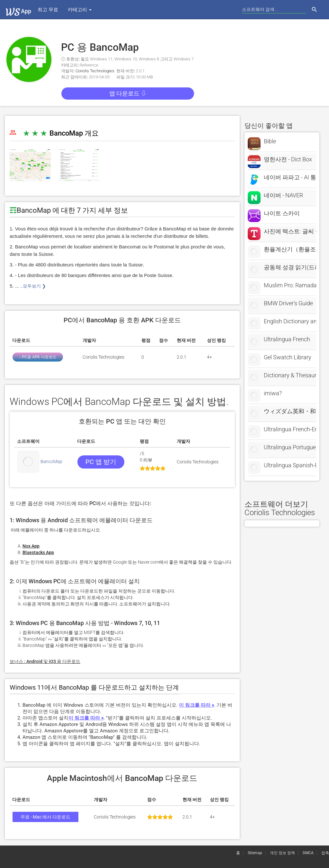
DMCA (308, 853)
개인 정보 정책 (282, 853)
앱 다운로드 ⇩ (128, 93)
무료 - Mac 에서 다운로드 (45, 817)
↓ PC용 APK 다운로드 (38, 357)
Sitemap (255, 853)
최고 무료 (48, 10)
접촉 (325, 853)
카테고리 (80, 10)
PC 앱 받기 (101, 462)
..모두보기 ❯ (32, 286)
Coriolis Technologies (95, 71)
